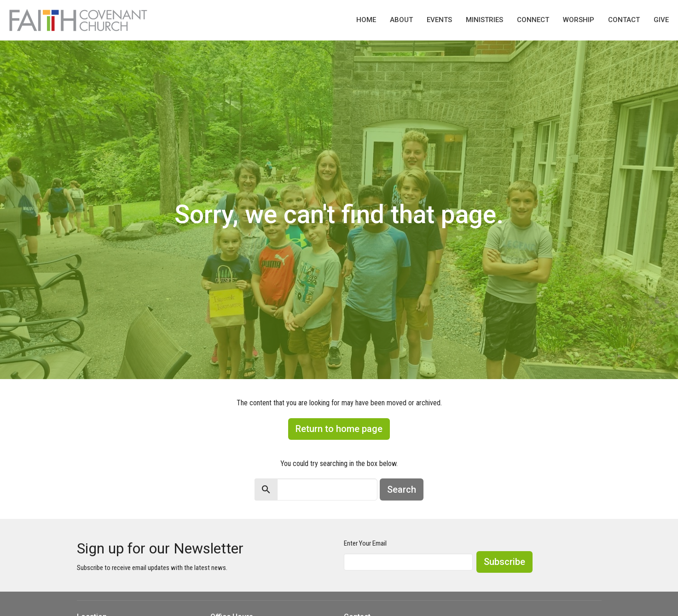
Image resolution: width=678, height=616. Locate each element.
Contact (624, 20)
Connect (533, 20)
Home (366, 20)
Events (439, 20)
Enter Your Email (365, 543)
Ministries (484, 20)
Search (402, 489)
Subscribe (504, 562)
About (401, 20)
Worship (579, 20)
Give (661, 20)
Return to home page (339, 429)
